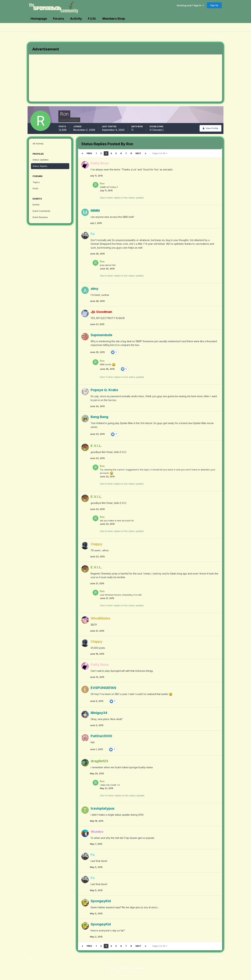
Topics (36, 182)
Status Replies (40, 166)
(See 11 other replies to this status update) (122, 377)
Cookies (140, 968)
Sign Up (214, 5)
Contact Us (126, 968)
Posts (35, 188)
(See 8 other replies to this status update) (122, 276)
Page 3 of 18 (160, 153)
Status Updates (41, 160)
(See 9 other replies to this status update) (122, 198)
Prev (89, 153)
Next (138, 153)
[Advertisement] (90, 78)
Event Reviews (40, 217)
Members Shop (114, 19)
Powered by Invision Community (125, 975)
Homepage (39, 19)
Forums (59, 19)
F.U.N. (92, 19)
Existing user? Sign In (190, 5)
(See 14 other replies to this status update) (122, 795)
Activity (76, 19)
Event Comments (41, 211)
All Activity (38, 144)
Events (36, 205)
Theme (112, 968)
